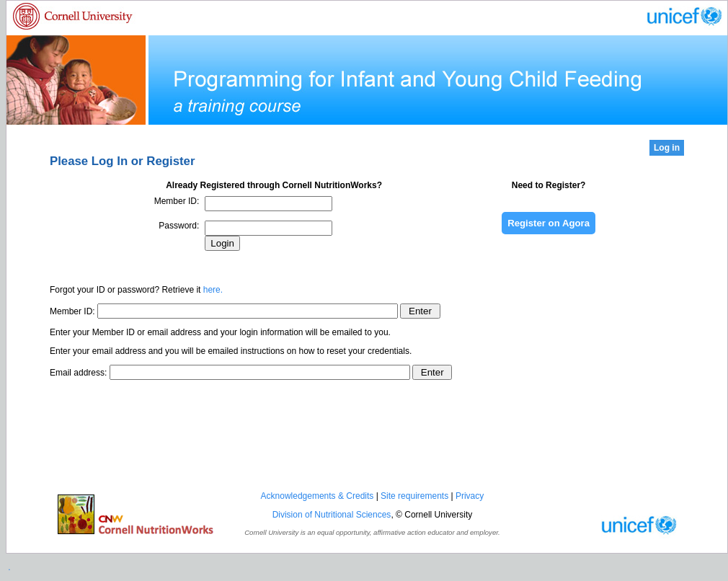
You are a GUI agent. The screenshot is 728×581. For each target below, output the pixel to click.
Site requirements (414, 496)
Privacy (470, 496)
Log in (667, 148)
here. (213, 290)
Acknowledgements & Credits (318, 496)
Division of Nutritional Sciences (332, 515)
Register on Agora (549, 223)
